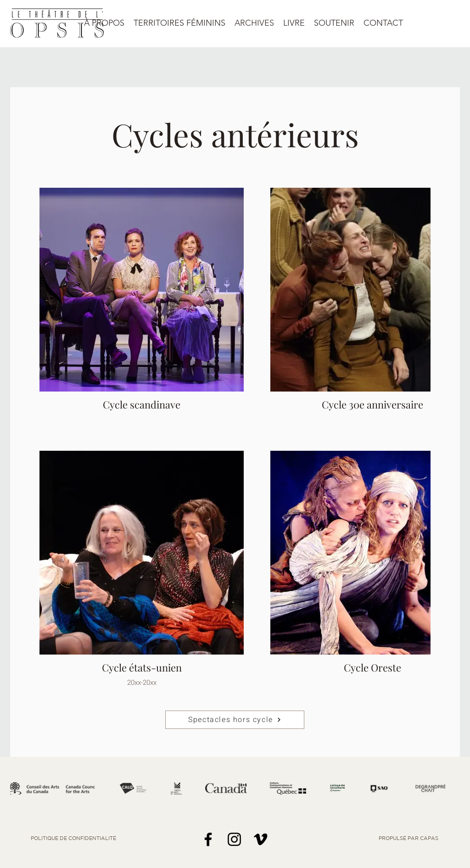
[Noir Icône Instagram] (234, 839)
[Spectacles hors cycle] (235, 720)
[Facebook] (208, 839)
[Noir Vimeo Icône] (260, 839)
